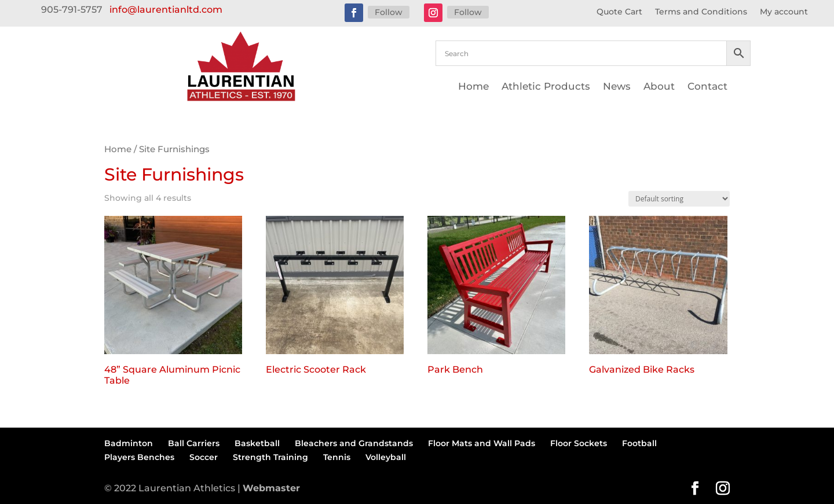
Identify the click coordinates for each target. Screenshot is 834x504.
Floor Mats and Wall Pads (482, 443)
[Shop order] (679, 199)
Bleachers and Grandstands (354, 443)
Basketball (257, 443)
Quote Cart (619, 12)
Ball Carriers (194, 443)
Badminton (129, 443)
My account (784, 12)
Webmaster (271, 488)
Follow (389, 12)
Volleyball (386, 457)
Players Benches (139, 457)
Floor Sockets (579, 443)
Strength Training (270, 457)
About (659, 87)
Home (473, 87)
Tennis (337, 457)
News (617, 87)
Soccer (204, 457)
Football (639, 443)
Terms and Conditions (701, 12)
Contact (707, 87)
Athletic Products (546, 87)
